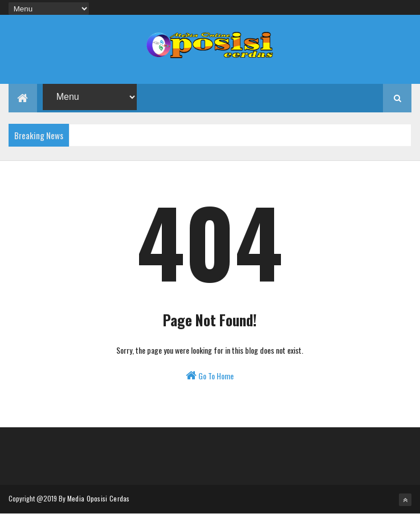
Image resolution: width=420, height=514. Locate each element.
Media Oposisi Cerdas (99, 498)
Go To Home (210, 376)
